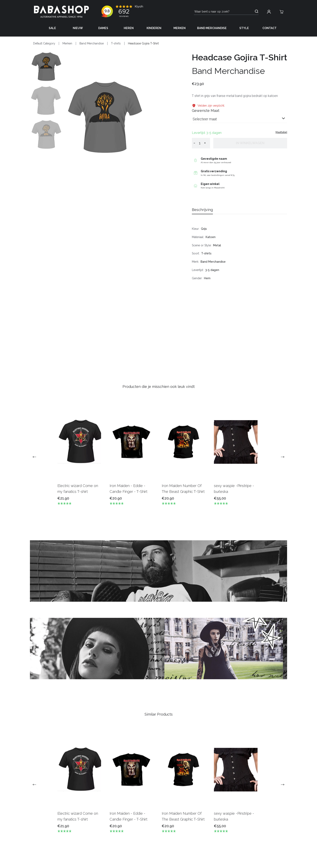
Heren (129, 28)
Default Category (44, 43)
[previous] (36, 457)
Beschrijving (202, 210)
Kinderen (154, 28)
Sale (52, 28)
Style (244, 28)
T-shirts (116, 43)
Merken (180, 28)
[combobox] (239, 121)
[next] (281, 457)
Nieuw (78, 28)
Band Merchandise (212, 28)
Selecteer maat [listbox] (205, 119)
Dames (103, 28)
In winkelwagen (250, 143)
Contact (269, 28)
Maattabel (281, 132)
